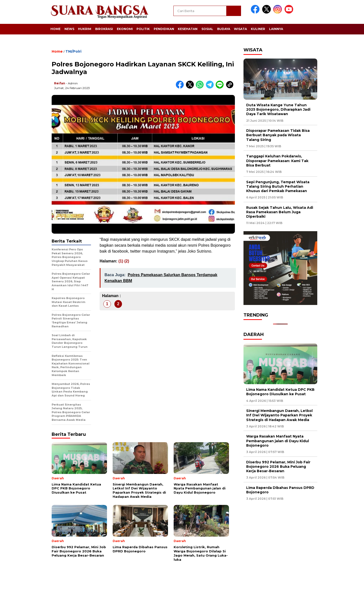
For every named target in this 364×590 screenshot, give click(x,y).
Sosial (207, 29)
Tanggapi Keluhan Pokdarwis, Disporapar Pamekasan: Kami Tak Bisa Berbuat (277, 161)
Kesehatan (188, 29)
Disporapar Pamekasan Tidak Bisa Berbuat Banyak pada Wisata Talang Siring (278, 135)
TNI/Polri (73, 51)
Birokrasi (104, 29)
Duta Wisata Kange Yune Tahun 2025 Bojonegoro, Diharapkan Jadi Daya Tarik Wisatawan (278, 109)
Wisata (240, 29)
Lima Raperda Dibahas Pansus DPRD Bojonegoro (280, 490)
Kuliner (258, 29)
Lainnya (276, 29)
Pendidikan (164, 29)
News (69, 29)
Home (55, 29)
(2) (127, 261)
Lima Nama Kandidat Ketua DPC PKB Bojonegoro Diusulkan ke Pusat (280, 392)
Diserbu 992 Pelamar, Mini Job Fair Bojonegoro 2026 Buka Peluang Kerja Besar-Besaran (278, 467)
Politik (143, 29)
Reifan (60, 83)
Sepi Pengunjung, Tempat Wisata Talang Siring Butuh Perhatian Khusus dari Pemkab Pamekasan (278, 186)
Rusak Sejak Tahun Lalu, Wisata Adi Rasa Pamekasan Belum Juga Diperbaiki (280, 212)
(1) (121, 261)
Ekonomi (125, 29)
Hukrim (85, 29)
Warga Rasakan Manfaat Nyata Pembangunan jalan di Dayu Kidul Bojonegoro (278, 441)
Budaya (224, 29)
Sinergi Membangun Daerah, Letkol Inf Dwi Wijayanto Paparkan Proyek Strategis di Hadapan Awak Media (279, 415)
